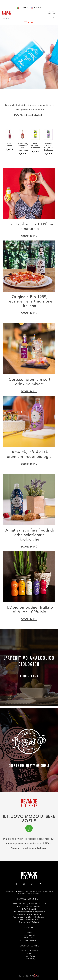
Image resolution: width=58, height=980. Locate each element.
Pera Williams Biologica (36, 146)
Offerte (29, 932)
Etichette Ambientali (29, 940)
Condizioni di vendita (29, 951)
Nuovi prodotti (29, 935)
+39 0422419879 (31, 920)
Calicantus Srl (19, 891)
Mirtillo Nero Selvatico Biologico (49, 147)
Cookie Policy (29, 959)
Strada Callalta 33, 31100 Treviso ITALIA (29, 904)
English (38, 8)
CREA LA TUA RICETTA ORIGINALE (29, 765)
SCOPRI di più (29, 236)
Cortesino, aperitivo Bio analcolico (23, 147)
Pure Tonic (9, 145)
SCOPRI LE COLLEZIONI (29, 115)
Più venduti (29, 938)
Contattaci (29, 953)
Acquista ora (29, 676)
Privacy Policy (29, 956)
